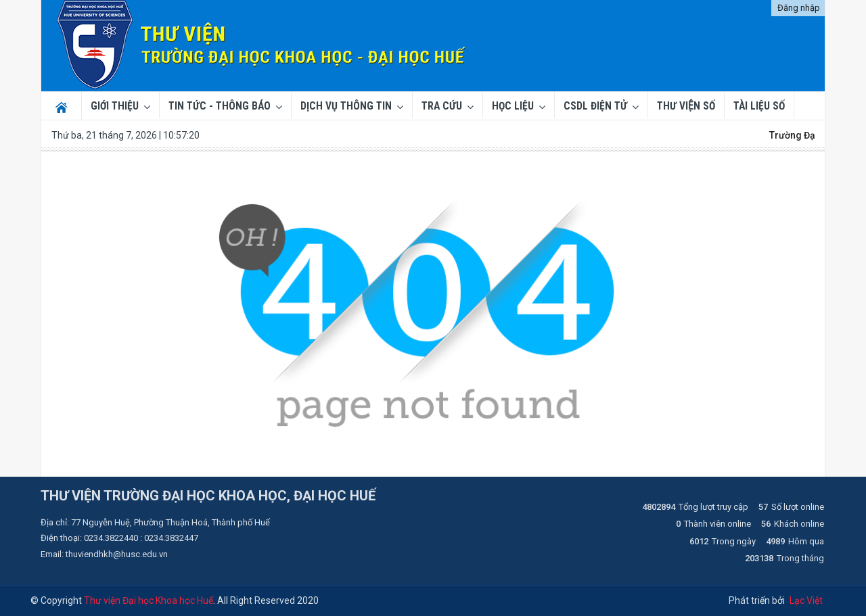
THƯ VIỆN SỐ (686, 106)
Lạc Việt (806, 600)
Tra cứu (442, 106)
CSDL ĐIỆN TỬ (595, 106)
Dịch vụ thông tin (346, 106)
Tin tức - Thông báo (220, 106)
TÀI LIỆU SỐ (759, 106)
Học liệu (513, 106)
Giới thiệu (115, 106)
